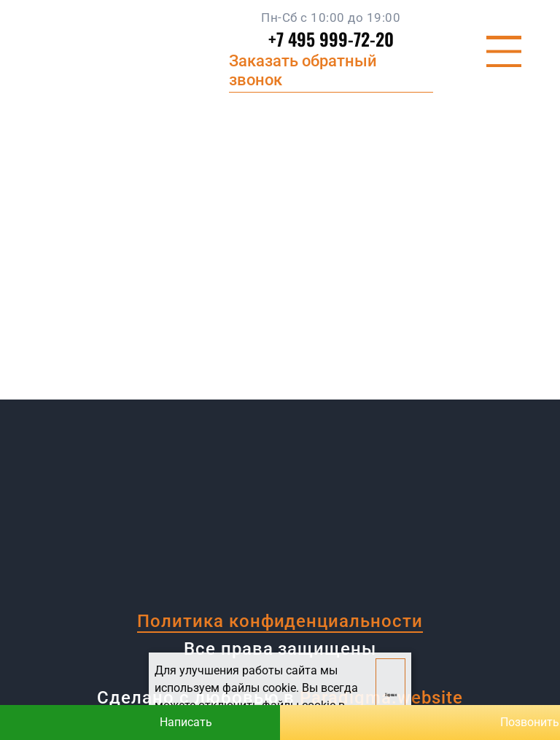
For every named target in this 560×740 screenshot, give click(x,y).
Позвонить (420, 723)
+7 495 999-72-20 (331, 39)
